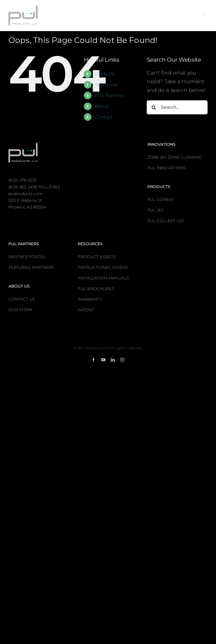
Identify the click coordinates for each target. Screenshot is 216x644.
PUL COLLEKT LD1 (166, 221)
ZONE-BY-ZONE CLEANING (175, 157)
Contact (104, 117)
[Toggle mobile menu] (205, 14)
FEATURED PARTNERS (31, 267)
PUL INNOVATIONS (166, 168)
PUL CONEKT (161, 200)
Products (105, 74)
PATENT (86, 310)
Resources (106, 85)
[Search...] (177, 107)
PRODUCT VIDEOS (97, 257)
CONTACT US (22, 299)
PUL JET (156, 210)
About (102, 106)
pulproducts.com (26, 194)
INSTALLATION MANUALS (103, 278)
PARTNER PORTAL (27, 257)
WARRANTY (90, 299)
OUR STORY (20, 310)
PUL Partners (109, 95)
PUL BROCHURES (96, 289)
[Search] (154, 107)
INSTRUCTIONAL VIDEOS (103, 267)
